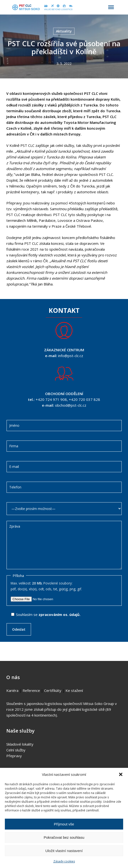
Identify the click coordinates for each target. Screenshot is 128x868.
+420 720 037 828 (84, 399)
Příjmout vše (64, 824)
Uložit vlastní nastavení (64, 851)
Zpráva (64, 545)
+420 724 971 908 (51, 399)
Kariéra (12, 690)
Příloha (18, 576)
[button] (121, 774)
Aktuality (64, 31)
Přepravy (14, 756)
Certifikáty (53, 690)
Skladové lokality (20, 744)
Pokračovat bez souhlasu (64, 837)
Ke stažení (74, 690)
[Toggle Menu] (111, 7)
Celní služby (16, 750)
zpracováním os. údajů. (60, 614)
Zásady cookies (64, 861)
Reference (31, 690)
